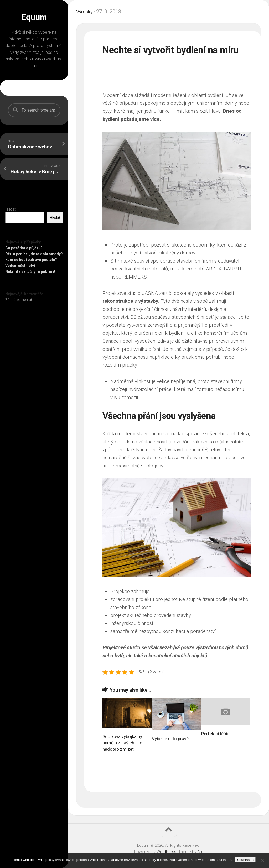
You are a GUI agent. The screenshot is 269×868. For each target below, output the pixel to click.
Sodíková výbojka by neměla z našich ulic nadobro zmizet (122, 743)
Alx (200, 852)
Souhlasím (245, 860)
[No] (262, 861)
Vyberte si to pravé (170, 739)
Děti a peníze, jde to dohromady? (34, 254)
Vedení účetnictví (20, 266)
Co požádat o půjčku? (24, 248)
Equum (34, 17)
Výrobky (86, 12)
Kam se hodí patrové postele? (31, 260)
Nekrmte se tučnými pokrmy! (30, 271)
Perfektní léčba (216, 734)
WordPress (166, 852)
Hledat (11, 209)
